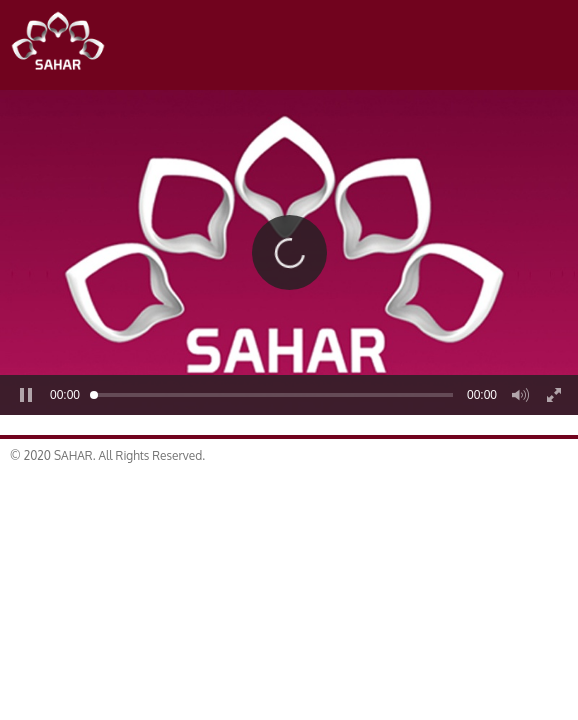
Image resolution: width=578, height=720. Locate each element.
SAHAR (65, 45)
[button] (289, 252)
